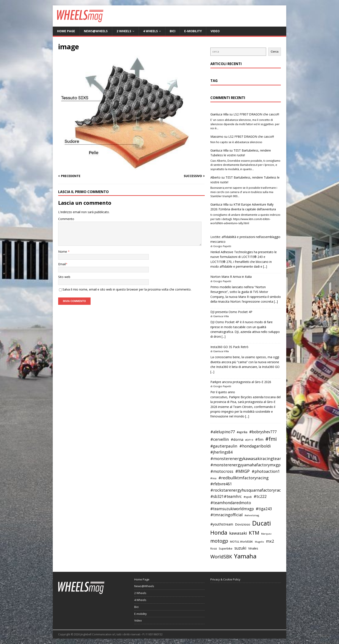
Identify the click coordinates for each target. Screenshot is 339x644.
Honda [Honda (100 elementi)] (219, 532)
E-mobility (193, 31)
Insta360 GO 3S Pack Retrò (229, 347)
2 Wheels (124, 31)
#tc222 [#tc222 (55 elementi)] (260, 496)
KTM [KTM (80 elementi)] (254, 533)
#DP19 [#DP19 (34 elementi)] (249, 440)
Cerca (275, 52)
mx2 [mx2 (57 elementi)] (270, 541)
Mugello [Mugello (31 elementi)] (259, 542)
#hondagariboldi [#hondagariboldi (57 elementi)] (255, 446)
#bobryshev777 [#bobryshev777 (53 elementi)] (263, 432)
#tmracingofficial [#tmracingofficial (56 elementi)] (226, 515)
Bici (173, 31)
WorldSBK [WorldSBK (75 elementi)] (221, 557)
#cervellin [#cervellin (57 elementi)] (220, 439)
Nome (63, 252)
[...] (265, 266)
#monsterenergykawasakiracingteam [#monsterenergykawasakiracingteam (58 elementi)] (247, 458)
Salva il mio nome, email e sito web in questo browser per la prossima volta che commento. (127, 289)
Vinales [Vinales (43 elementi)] (253, 548)
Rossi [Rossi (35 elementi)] (214, 549)
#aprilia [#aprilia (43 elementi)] (242, 432)
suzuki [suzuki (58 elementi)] (240, 548)
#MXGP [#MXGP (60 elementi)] (242, 471)
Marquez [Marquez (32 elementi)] (266, 534)
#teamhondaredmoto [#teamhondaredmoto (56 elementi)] (231, 503)
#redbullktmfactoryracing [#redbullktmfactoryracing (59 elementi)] (243, 478)
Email (62, 264)
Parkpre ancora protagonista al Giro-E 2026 (241, 382)
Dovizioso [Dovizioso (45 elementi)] (243, 524)
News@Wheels (96, 31)
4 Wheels (150, 31)
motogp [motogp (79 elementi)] (219, 541)
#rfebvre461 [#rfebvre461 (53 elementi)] (221, 484)
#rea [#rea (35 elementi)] (213, 478)
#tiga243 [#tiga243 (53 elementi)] (264, 509)
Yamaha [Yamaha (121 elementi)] (245, 556)
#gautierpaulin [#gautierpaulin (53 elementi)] (224, 446)
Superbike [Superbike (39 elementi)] (226, 548)
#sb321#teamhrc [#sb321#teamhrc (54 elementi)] (226, 496)
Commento (66, 219)
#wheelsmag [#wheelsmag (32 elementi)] (252, 515)
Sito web (64, 277)
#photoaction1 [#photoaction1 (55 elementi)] (266, 471)
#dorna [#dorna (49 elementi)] (237, 439)
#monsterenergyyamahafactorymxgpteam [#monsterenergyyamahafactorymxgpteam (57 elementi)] (250, 465)
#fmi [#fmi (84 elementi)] (271, 439)
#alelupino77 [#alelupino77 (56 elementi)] (223, 432)
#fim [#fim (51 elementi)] (259, 439)
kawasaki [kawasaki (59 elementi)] (238, 533)
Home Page (66, 31)
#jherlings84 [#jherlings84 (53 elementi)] (221, 452)
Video (215, 31)
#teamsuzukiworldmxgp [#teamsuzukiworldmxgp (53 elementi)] (232, 509)
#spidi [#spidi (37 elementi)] (248, 497)
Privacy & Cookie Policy (225, 579)
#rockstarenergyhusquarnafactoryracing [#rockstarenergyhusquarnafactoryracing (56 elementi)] (249, 490)
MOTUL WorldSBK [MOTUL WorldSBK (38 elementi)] (241, 542)
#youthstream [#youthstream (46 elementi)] (222, 524)
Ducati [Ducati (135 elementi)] (261, 523)
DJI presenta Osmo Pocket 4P (231, 312)
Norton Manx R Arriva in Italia (231, 277)
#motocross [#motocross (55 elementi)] (222, 471)
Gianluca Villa (219, 114)
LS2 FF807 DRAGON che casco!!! (256, 114)
